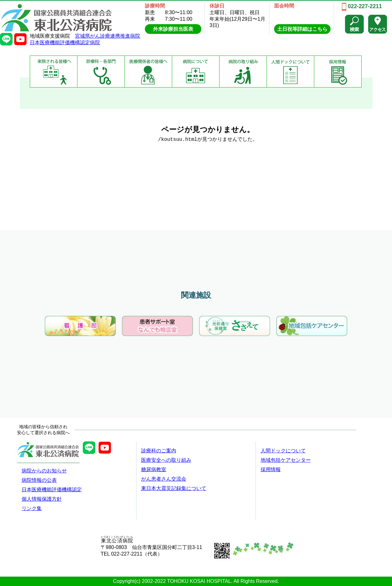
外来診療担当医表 (173, 29)
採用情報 (338, 72)
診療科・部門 (101, 72)
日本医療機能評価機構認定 (52, 490)
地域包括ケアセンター (286, 460)
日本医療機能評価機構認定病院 (65, 43)
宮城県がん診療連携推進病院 (108, 36)
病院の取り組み (243, 72)
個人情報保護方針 (42, 499)
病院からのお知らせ (44, 471)
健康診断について (290, 72)
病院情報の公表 (39, 480)
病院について (196, 72)
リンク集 (32, 508)
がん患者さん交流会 (164, 479)
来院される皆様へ (54, 72)
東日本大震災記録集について (174, 488)
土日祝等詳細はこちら (302, 29)
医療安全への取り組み (166, 460)
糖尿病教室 (154, 469)
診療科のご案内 (159, 451)
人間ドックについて (283, 451)
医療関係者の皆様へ (148, 72)
